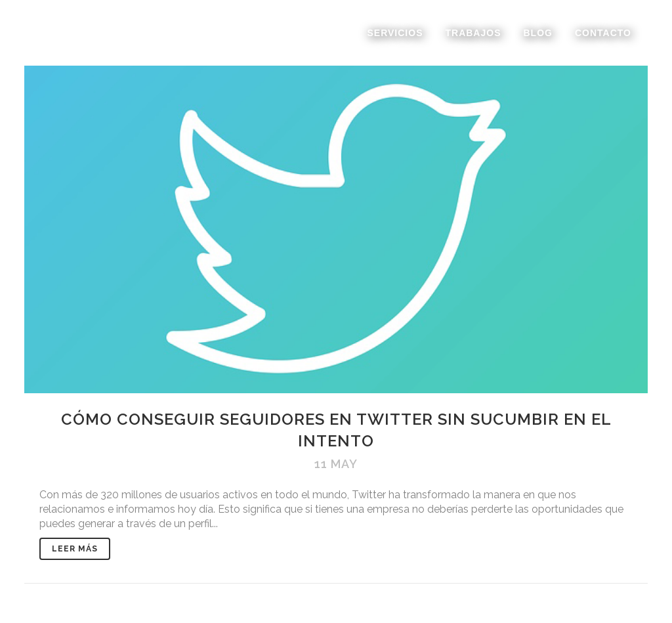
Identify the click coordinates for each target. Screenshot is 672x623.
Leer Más (75, 549)
